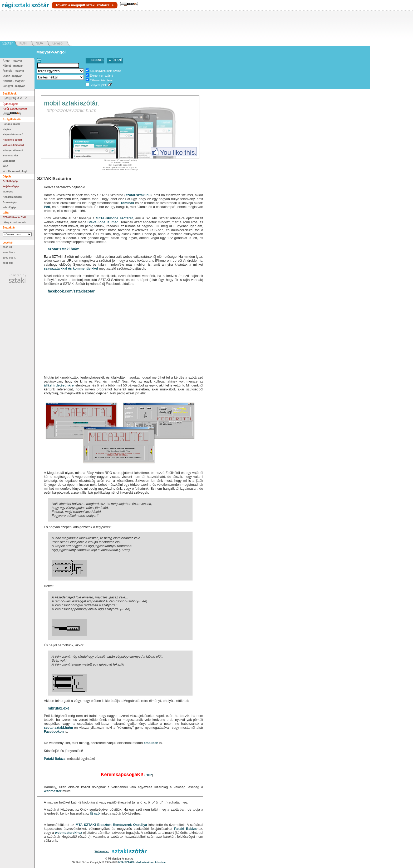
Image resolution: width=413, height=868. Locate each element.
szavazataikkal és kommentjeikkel (71, 268)
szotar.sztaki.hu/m (64, 249)
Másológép (9, 207)
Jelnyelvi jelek (98, 85)
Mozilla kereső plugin (15, 171)
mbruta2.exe (58, 708)
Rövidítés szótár (12, 140)
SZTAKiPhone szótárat (114, 218)
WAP (6, 166)
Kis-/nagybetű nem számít (106, 71)
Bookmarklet (10, 155)
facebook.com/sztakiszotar (71, 291)
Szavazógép (10, 202)
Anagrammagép (12, 197)
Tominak (127, 203)
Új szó (117, 60)
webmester (53, 791)
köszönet (161, 862)
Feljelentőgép (11, 186)
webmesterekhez (68, 833)
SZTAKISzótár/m (54, 179)
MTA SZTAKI (86, 825)
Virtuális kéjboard (13, 145)
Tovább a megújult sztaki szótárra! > (85, 5)
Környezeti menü (13, 150)
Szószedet (9, 161)
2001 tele (8, 263)
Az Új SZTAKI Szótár (15, 109)
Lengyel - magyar (14, 86)
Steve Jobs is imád (103, 222)
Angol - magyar (13, 61)
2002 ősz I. (9, 252)
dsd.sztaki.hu (144, 862)
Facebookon (54, 731)
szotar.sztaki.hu (138, 195)
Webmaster (102, 851)
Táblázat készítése (101, 80)
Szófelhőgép (10, 181)
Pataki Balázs (55, 759)
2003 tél (7, 247)
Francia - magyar (13, 71)
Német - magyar (13, 66)
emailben (151, 743)
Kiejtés (7, 129)
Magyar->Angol (51, 52)
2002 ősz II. (9, 258)
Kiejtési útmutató (13, 134)
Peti (47, 207)
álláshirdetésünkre (59, 385)
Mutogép (8, 192)
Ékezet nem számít (102, 76)
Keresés (97, 60)
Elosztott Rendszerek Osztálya (122, 825)
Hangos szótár (11, 124)
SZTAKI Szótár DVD (14, 217)
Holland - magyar (14, 81)
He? (149, 775)
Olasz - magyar (12, 76)
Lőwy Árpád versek (14, 222)
